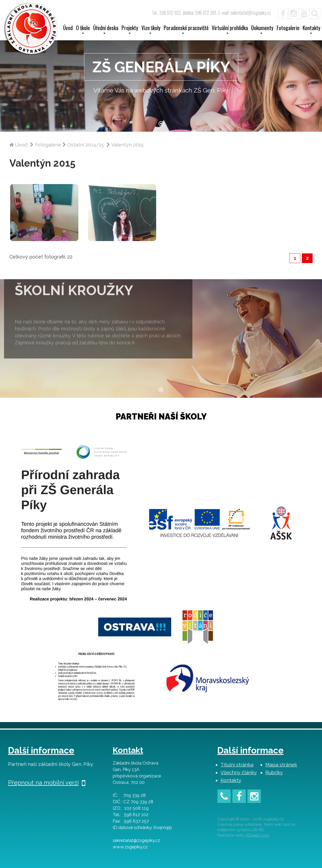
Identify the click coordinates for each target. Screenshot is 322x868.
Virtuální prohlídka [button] (230, 30)
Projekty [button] (130, 30)
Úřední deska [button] (106, 30)
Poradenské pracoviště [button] (186, 30)
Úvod (68, 28)
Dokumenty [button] (262, 30)
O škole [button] (83, 30)
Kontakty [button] (312, 30)
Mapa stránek (281, 765)
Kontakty (231, 780)
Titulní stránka (237, 765)
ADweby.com (257, 835)
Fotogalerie (288, 28)
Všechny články (239, 772)
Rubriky (274, 772)
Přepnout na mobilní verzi (47, 783)
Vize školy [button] (151, 30)
